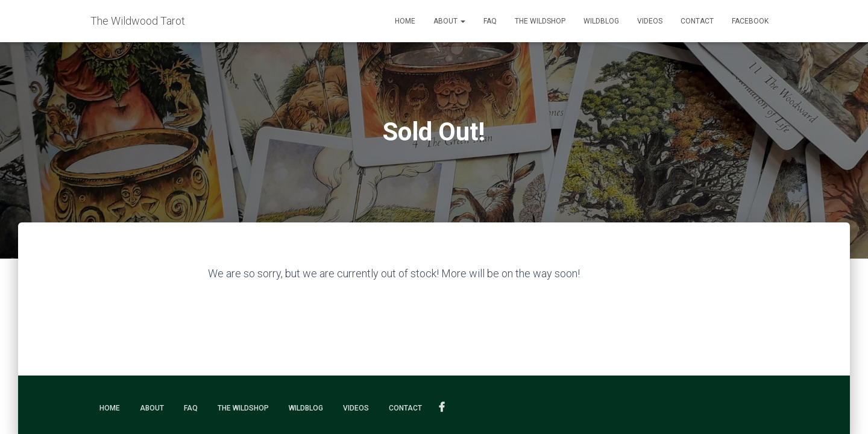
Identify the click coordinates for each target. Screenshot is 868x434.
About (449, 21)
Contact (697, 21)
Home (405, 21)
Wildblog (601, 21)
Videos (650, 21)
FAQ (490, 21)
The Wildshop (540, 21)
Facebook (750, 21)
